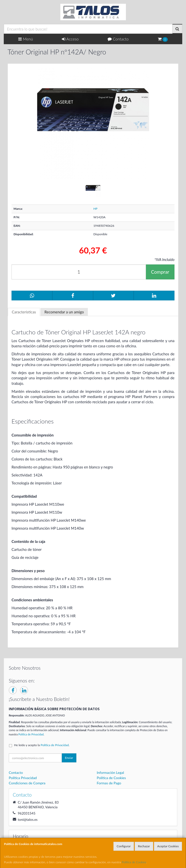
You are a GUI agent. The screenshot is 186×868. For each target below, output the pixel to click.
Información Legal (111, 772)
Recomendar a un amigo (64, 312)
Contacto (118, 39)
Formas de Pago (109, 783)
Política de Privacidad (31, 734)
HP (95, 209)
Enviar (69, 758)
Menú (26, 39)
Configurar (124, 846)
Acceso (70, 39)
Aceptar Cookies (168, 846)
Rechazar (144, 846)
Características (24, 312)
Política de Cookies (134, 862)
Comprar (160, 272)
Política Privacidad (23, 778)
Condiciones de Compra (27, 783)
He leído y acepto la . (42, 745)
